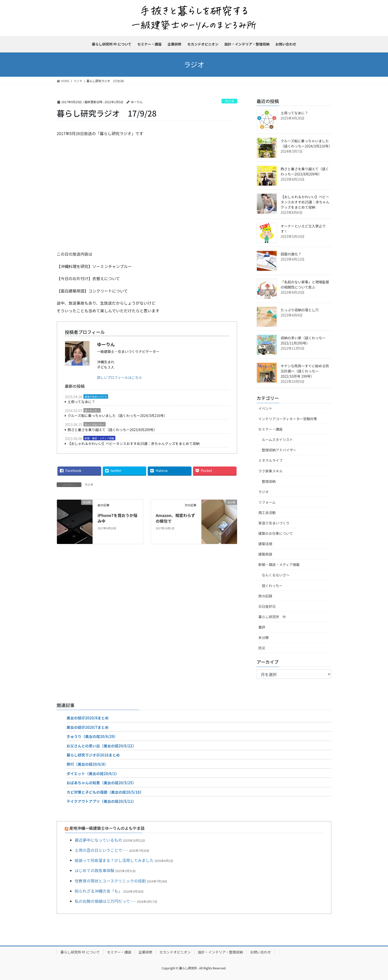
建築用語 (265, 554)
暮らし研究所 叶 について (80, 952)
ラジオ (229, 101)
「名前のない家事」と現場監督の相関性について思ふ (305, 284)
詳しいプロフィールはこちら (120, 377)
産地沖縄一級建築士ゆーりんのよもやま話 (107, 828)
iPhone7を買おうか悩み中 (117, 518)
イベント (265, 408)
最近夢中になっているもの (98, 840)
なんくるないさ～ (95, 424)
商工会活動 (267, 513)
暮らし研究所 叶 (272, 617)
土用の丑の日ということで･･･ (101, 850)
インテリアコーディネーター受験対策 (288, 419)
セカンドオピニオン (175, 952)
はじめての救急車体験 (95, 870)
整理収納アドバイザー (279, 450)
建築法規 (265, 544)
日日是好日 (267, 606)
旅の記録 (265, 596)
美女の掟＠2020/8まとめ (88, 718)
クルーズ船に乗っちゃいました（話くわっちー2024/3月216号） (117, 416)
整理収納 (269, 481)
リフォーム (267, 502)
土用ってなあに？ (81, 402)
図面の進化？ (291, 254)
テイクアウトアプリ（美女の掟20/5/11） (101, 801)
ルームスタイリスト (277, 440)
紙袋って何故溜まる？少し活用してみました (114, 860)
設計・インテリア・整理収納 (220, 952)
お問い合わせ (261, 952)
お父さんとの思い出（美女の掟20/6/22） (101, 746)
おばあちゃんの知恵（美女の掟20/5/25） (101, 783)
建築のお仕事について (276, 533)
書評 (262, 627)
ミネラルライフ (270, 460)
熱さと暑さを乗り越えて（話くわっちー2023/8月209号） (112, 430)
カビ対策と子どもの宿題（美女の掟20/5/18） (105, 792)
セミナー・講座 (270, 429)
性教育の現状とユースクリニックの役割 (110, 881)
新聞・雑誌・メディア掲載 (99, 438)
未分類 (264, 637)
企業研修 (145, 952)
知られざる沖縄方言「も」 (98, 891)
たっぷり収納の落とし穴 (300, 310)
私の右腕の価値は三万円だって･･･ (105, 901)
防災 (262, 648)
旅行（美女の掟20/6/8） (87, 764)
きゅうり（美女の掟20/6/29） (92, 736)
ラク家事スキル (270, 471)
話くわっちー (92, 410)
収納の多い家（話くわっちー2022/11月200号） (303, 340)
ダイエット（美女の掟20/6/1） (93, 773)
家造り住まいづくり (96, 397)
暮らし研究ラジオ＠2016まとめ (93, 755)
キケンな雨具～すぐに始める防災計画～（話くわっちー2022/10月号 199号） (305, 371)
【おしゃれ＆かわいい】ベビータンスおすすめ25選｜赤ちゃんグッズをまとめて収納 (133, 443)
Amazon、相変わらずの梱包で (175, 518)
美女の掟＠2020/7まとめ (88, 727)
